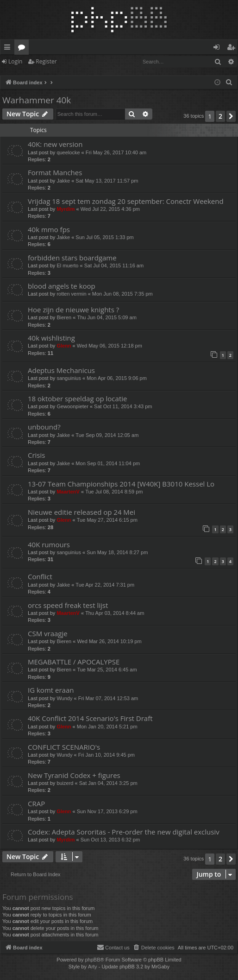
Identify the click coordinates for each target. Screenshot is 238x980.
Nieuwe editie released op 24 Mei (81, 512)
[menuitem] (229, 82)
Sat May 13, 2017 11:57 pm (107, 181)
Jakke (63, 181)
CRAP (36, 803)
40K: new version (55, 144)
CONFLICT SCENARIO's (64, 747)
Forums (23, 49)
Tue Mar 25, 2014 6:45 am (107, 670)
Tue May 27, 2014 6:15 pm (107, 520)
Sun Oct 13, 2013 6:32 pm (110, 840)
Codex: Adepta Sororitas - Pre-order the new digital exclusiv (124, 832)
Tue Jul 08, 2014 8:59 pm (114, 492)
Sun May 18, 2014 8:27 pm (117, 552)
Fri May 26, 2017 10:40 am (116, 152)
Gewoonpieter (72, 406)
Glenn (64, 346)
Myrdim (66, 209)
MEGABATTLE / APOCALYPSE (74, 662)
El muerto (67, 266)
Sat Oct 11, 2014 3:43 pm (123, 406)
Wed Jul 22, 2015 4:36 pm (110, 209)
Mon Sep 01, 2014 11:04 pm (108, 463)
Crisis (36, 455)
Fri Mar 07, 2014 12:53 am (108, 698)
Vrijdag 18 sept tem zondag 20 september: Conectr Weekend (126, 201)
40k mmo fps (49, 229)
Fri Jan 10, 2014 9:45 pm (106, 755)
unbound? (44, 427)
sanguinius (69, 378)
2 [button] (220, 116)
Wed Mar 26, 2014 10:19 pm (109, 641)
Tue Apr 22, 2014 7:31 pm (105, 585)
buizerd (65, 783)
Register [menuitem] (233, 49)
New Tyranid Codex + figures (74, 775)
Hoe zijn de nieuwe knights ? (73, 310)
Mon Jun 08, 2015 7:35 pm (122, 294)
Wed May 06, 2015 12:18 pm (110, 346)
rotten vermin (71, 294)
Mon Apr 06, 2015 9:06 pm (117, 378)
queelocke (68, 152)
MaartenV (68, 492)
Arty (93, 967)
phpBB (92, 960)
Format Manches (55, 172)
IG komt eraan (51, 690)
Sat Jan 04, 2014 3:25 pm (108, 783)
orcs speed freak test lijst (68, 605)
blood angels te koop (62, 286)
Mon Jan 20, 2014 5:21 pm (107, 727)
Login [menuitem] (218, 49)
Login (15, 61)
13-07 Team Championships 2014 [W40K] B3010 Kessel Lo (121, 484)
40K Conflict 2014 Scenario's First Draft (90, 718)
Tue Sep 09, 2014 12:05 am (107, 435)
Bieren (64, 317)
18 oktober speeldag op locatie (77, 398)
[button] (231, 116)
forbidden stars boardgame (72, 258)
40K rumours (49, 544)
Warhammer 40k (37, 100)
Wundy (64, 698)
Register (46, 61)
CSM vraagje (48, 633)
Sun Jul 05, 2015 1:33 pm (104, 237)
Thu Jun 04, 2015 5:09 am (106, 317)
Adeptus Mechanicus (61, 370)
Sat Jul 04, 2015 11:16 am (114, 266)
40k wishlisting (51, 338)
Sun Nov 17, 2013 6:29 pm (107, 811)
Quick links (9, 49)
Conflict (40, 576)
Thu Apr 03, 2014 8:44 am (115, 613)
